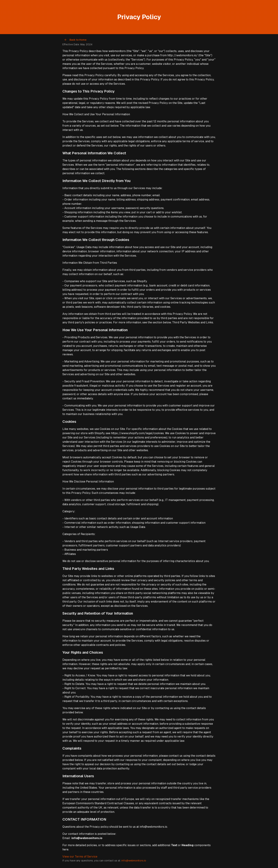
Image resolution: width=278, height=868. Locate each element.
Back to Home (75, 40)
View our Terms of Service (80, 857)
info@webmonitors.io (134, 861)
